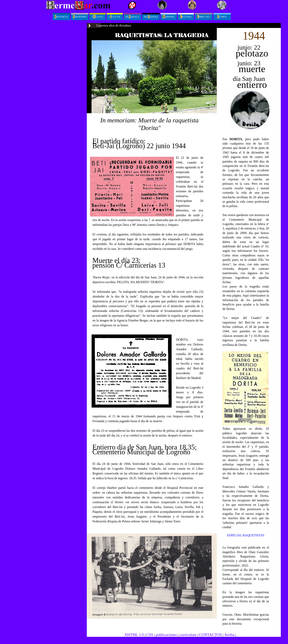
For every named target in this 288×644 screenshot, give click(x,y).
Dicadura (151, 17)
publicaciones (166, 635)
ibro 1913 (204, 17)
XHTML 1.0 (134, 635)
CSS (150, 635)
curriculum (188, 635)
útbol (222, 17)
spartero (80, 17)
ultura (186, 17)
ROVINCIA (61, 17)
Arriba (229, 635)
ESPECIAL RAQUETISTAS (246, 535)
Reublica (132, 17)
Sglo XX (115, 17)
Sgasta (97, 17)
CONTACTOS (210, 635)
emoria (169, 17)
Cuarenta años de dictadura (114, 25)
